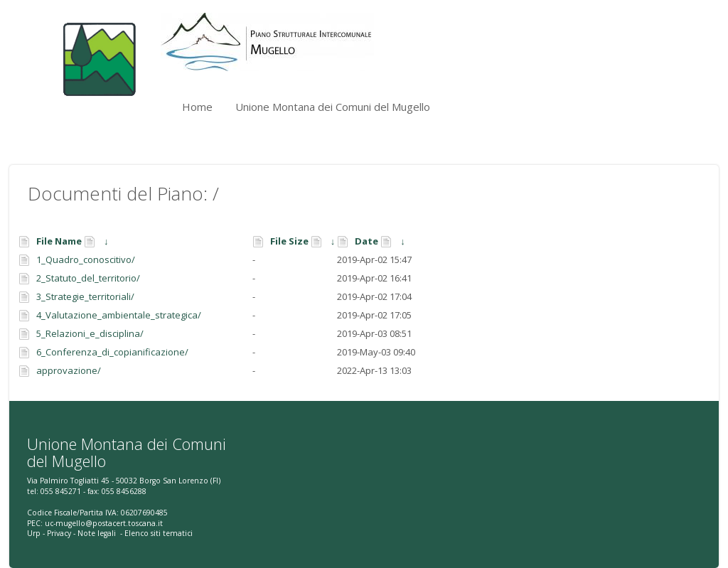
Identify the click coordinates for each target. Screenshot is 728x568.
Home (197, 107)
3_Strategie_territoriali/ (85, 296)
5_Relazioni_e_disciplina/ (90, 333)
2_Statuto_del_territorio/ (88, 278)
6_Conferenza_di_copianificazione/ (112, 352)
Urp (34, 533)
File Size (289, 241)
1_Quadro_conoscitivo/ (86, 259)
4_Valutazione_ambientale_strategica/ (119, 315)
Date (366, 241)
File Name (59, 241)
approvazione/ (69, 370)
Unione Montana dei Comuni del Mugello (333, 107)
